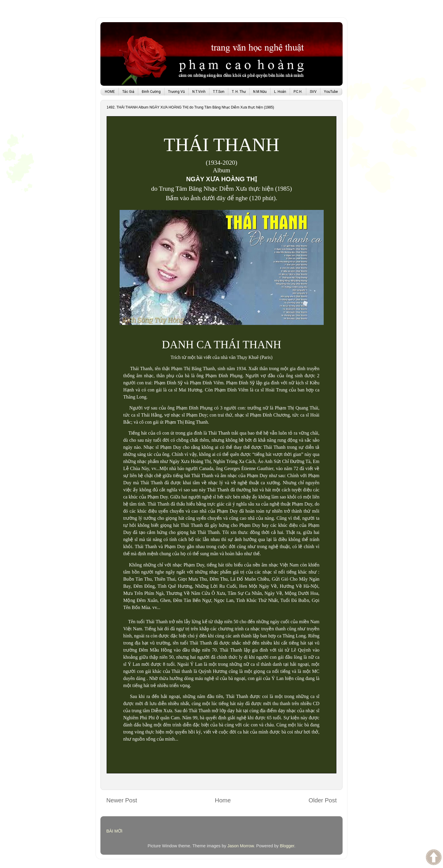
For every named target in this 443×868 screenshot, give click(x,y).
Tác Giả (128, 92)
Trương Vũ (176, 92)
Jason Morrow (241, 846)
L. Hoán (280, 92)
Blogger (287, 846)
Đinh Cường (151, 92)
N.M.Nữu (260, 92)
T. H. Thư (239, 92)
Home (223, 800)
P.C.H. (298, 92)
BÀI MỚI (114, 831)
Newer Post (122, 800)
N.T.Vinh (199, 92)
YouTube (331, 92)
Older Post (323, 800)
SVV (313, 92)
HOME (110, 92)
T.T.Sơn (219, 92)
